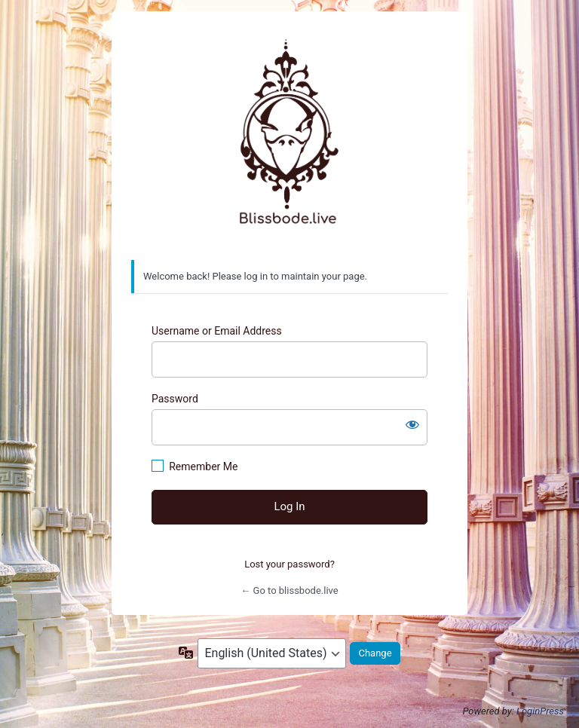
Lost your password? (289, 564)
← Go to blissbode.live (289, 590)
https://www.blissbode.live (290, 136)
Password (175, 399)
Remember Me (203, 466)
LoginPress (540, 711)
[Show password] (412, 424)
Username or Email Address (217, 331)
